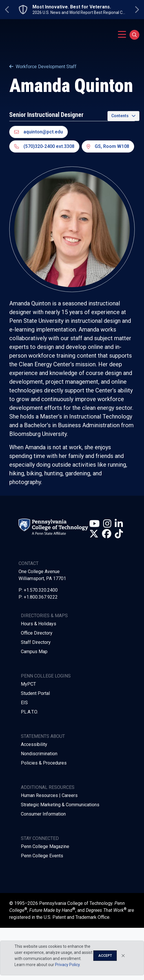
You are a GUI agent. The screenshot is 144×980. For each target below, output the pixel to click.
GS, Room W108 (108, 146)
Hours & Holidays (39, 624)
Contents (120, 116)
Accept (105, 956)
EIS (24, 703)
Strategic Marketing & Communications (60, 805)
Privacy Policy (67, 965)
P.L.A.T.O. (29, 712)
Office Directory (37, 633)
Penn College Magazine (45, 846)
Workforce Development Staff (43, 67)
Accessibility (34, 744)
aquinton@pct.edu (39, 132)
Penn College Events (42, 856)
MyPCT (28, 684)
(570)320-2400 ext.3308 (44, 146)
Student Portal (35, 693)
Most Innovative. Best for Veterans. (72, 7)
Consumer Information (43, 814)
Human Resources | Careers (49, 795)
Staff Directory (36, 642)
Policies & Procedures (44, 763)
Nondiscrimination (39, 754)
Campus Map (34, 652)
